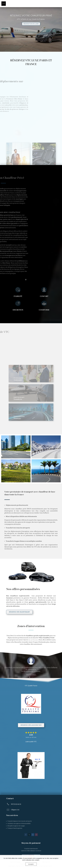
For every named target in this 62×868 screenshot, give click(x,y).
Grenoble (25, 642)
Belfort (49, 640)
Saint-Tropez (33, 642)
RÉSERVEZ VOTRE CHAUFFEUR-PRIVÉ (31, 16)
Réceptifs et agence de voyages (16, 826)
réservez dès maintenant (19, 612)
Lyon (54, 640)
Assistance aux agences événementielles (19, 824)
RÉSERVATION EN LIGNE (31, 24)
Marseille (18, 642)
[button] (4, 4)
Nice (44, 640)
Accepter (31, 864)
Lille (12, 642)
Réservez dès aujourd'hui (31, 725)
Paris (40, 640)
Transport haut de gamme (15, 828)
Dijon (8, 642)
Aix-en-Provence (33, 640)
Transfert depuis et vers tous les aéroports (20, 821)
